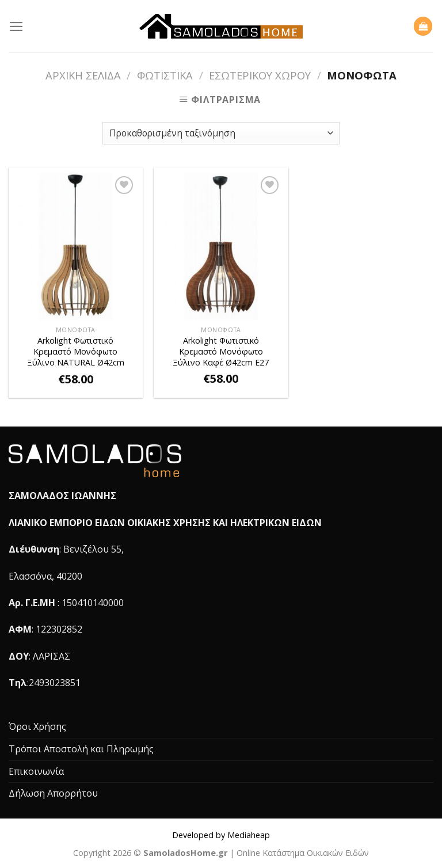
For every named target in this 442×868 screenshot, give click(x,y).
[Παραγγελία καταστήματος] (221, 133)
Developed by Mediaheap (221, 835)
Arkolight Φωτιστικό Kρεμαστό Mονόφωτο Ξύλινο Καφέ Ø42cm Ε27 (221, 351)
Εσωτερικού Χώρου (260, 75)
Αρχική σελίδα (83, 75)
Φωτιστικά (165, 75)
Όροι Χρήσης (37, 726)
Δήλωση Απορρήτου (53, 793)
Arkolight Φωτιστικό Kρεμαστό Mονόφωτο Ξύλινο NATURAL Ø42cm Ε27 (76, 352)
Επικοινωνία (36, 771)
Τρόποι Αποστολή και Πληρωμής (81, 749)
